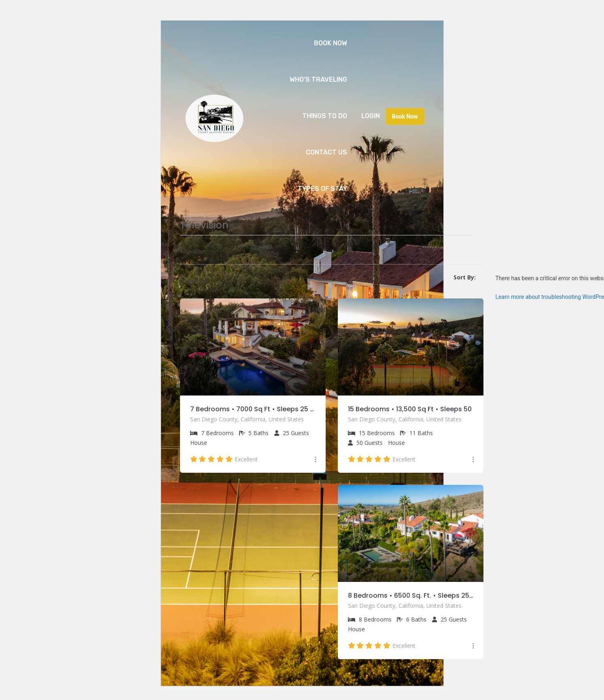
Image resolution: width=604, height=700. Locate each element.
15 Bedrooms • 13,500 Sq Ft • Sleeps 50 (410, 409)
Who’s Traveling (318, 79)
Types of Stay (322, 189)
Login (371, 116)
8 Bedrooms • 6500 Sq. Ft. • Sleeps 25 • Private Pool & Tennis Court (411, 596)
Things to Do (325, 116)
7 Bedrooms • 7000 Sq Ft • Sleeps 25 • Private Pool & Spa (253, 409)
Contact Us (326, 152)
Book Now (331, 43)
